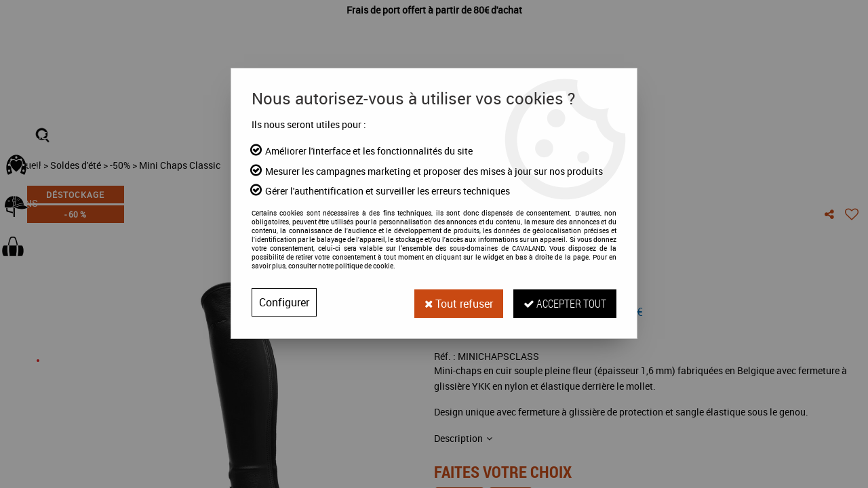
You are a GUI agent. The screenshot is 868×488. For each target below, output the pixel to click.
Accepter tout (564, 302)
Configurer (284, 302)
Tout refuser (456, 302)
